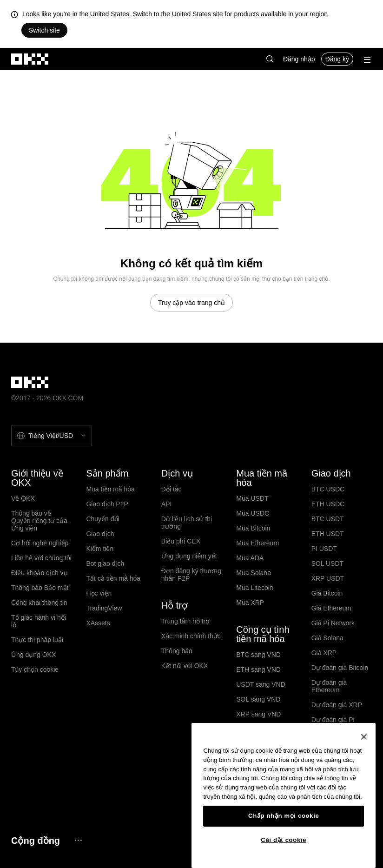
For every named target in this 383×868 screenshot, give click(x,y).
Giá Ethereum (331, 608)
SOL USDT (328, 563)
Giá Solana (327, 638)
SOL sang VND (258, 699)
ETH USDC (328, 504)
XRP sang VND (258, 714)
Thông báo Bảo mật (40, 588)
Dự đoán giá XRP (337, 705)
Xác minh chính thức (191, 636)
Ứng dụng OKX (33, 655)
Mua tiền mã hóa (110, 489)
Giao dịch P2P (107, 504)
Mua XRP (250, 603)
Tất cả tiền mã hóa (113, 578)
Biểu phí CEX (181, 541)
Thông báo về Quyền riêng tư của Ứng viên (39, 521)
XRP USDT (328, 578)
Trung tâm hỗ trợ (185, 621)
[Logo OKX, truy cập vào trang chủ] (30, 59)
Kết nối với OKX (185, 666)
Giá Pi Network (333, 623)
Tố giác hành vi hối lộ (39, 621)
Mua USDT (252, 498)
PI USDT (324, 549)
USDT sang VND (261, 684)
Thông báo (177, 651)
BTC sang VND (258, 655)
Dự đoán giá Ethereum (329, 686)
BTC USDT (328, 519)
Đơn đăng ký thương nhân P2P (191, 575)
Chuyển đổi (102, 519)
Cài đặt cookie (284, 840)
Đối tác (172, 489)
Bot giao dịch (105, 563)
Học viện (99, 593)
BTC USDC (328, 489)
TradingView (104, 608)
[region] (284, 795)
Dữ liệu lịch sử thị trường (187, 523)
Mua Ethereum (258, 543)
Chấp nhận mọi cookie (284, 816)
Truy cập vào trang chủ (191, 303)
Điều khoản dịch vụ (40, 573)
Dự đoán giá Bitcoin (340, 668)
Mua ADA (250, 558)
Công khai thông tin (39, 603)
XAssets (98, 623)
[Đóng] (364, 737)
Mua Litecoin (254, 588)
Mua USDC (253, 513)
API (167, 504)
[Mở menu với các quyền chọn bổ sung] (367, 60)
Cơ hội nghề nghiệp (40, 543)
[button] (270, 59)
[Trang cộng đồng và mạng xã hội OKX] (78, 840)
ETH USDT (328, 534)
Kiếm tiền (100, 549)
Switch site (44, 30)
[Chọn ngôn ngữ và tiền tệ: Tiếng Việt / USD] (52, 436)
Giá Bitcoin (327, 593)
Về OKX (23, 498)
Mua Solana (254, 573)
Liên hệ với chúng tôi (41, 558)
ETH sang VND (258, 669)
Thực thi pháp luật (37, 640)
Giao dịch (100, 534)
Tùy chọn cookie (35, 669)
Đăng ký (337, 59)
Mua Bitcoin (253, 528)
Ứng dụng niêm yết (189, 556)
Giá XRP (324, 653)
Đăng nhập (299, 59)
